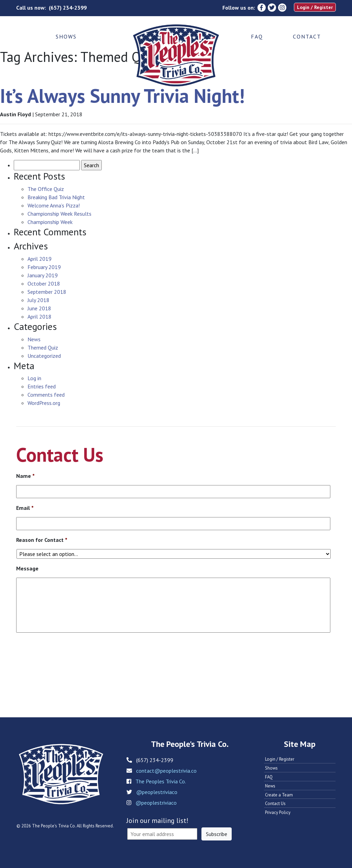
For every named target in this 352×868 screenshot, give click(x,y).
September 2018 (47, 292)
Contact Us (275, 803)
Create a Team (279, 795)
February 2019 (44, 267)
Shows (66, 36)
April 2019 (40, 259)
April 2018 (40, 317)
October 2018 (44, 283)
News (34, 339)
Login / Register (315, 7)
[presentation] (68, 659)
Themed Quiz (43, 347)
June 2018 (39, 308)
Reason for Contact (42, 540)
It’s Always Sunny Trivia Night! (122, 96)
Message (27, 568)
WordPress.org (44, 403)
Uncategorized (44, 356)
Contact (307, 36)
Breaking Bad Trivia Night (56, 197)
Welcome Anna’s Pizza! (54, 205)
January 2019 (43, 275)
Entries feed (42, 386)
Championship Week (50, 222)
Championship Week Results (59, 214)
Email (25, 508)
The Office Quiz (46, 189)
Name (25, 476)
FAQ (257, 36)
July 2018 (38, 300)
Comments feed (46, 395)
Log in (34, 378)
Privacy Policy (278, 812)
